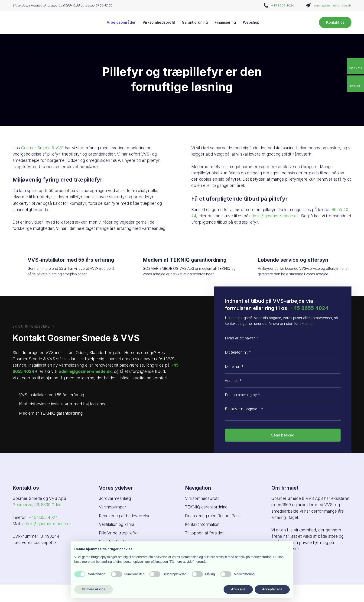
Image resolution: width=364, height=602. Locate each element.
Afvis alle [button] (238, 589)
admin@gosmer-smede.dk (332, 5)
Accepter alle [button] (272, 589)
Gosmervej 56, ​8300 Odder (38, 505)
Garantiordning (195, 22)
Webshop (251, 22)
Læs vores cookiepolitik (35, 542)
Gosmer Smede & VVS (42, 148)
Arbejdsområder (121, 22)
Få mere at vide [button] (94, 589)
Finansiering (225, 22)
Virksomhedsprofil (159, 22)
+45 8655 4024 (283, 5)
